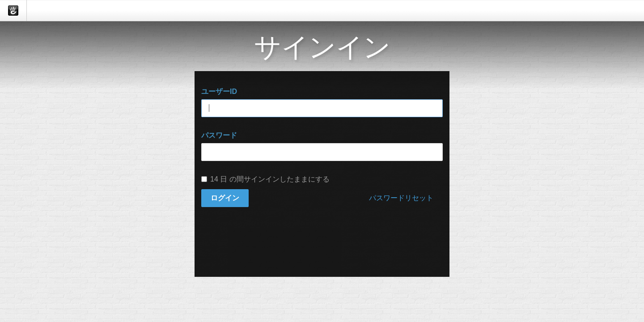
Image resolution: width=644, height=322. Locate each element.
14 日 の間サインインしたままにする (265, 179)
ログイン (225, 198)
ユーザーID (219, 91)
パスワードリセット (401, 198)
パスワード (219, 135)
